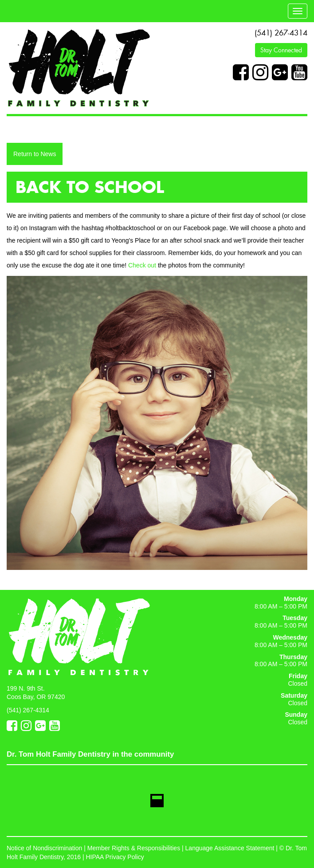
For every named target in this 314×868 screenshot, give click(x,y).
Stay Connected (281, 50)
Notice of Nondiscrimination (44, 848)
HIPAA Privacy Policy (115, 857)
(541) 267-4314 (281, 33)
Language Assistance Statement (230, 848)
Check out (142, 265)
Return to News (35, 154)
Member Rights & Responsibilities (134, 848)
